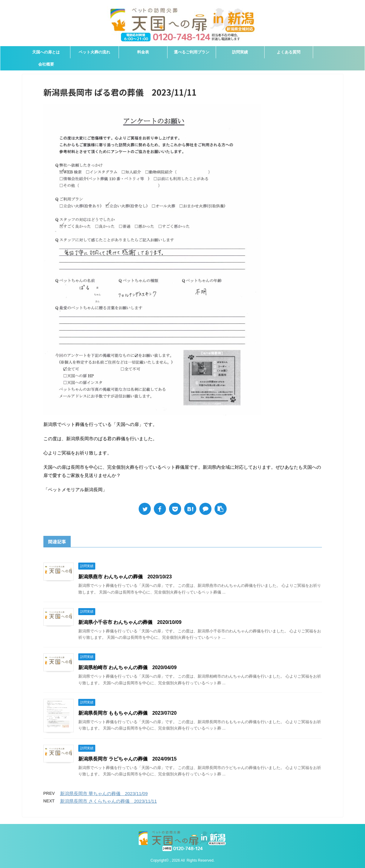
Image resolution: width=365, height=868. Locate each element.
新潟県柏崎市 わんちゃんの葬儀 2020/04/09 (128, 667)
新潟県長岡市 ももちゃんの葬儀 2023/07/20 (128, 713)
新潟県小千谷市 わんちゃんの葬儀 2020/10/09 (130, 622)
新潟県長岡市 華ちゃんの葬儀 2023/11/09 (104, 793)
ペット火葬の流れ (94, 52)
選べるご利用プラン (192, 52)
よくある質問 (289, 52)
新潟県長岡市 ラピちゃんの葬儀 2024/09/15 (128, 759)
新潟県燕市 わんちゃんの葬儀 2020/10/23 (125, 577)
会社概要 (46, 64)
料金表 (143, 52)
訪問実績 (240, 52)
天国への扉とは (46, 52)
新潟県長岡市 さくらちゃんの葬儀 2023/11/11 (108, 801)
